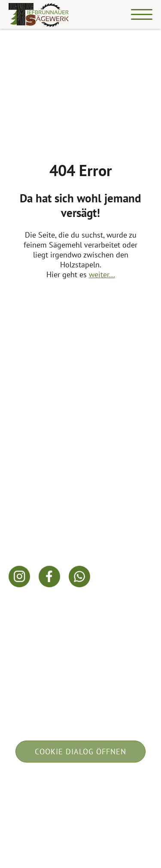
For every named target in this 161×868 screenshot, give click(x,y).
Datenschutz (108, 796)
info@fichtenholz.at (42, 530)
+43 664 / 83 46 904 (43, 518)
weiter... (102, 274)
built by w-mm (81, 818)
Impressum (49, 796)
